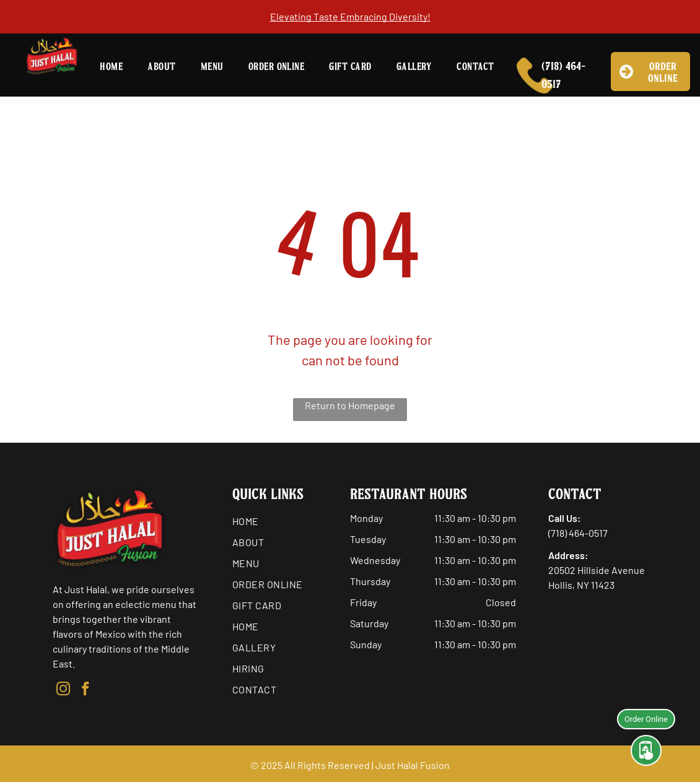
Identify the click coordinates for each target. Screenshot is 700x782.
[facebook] (85, 690)
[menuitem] (111, 67)
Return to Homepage (350, 405)
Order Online (646, 717)
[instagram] (63, 690)
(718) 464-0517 (578, 533)
